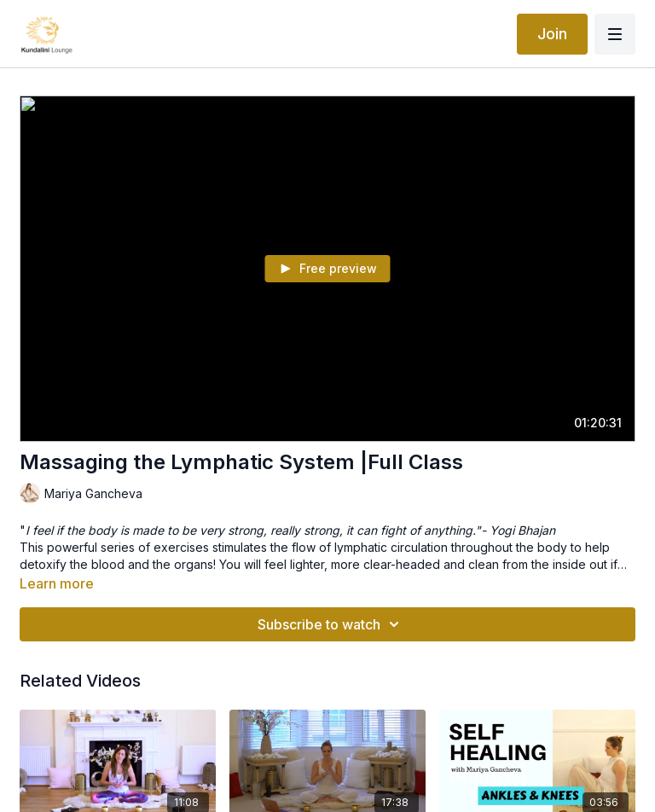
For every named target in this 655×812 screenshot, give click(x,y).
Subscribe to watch (331, 624)
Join (552, 34)
